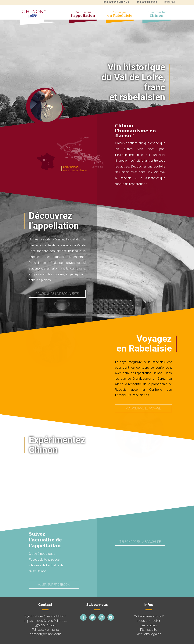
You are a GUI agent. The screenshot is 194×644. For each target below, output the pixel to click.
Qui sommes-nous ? (149, 616)
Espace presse (147, 2)
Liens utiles (149, 625)
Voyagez (120, 14)
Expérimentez (157, 14)
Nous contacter (149, 621)
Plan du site (149, 630)
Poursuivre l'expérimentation (57, 506)
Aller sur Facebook (54, 585)
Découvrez (83, 14)
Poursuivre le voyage (143, 408)
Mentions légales (149, 634)
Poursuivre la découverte (57, 294)
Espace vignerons (116, 2)
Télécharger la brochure (140, 542)
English (170, 2)
